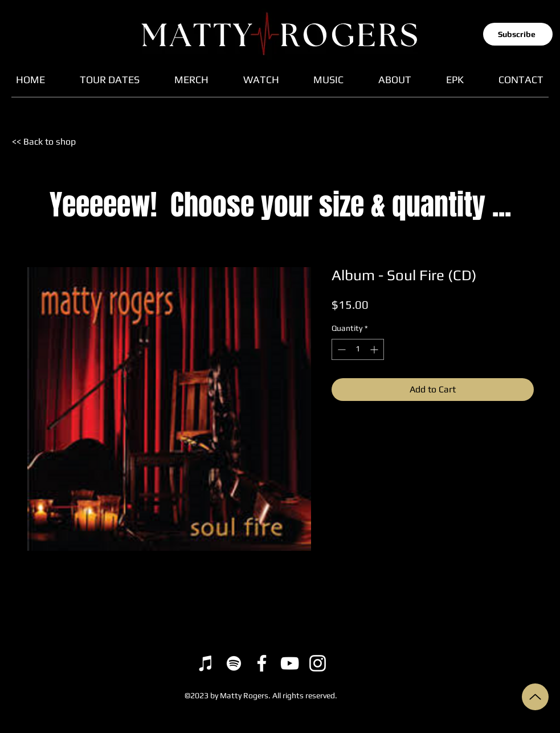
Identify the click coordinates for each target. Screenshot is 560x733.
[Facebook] (262, 663)
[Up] (535, 697)
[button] (518, 34)
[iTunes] (206, 663)
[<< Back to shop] (51, 142)
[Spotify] (234, 663)
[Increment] (375, 349)
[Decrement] (340, 349)
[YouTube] (290, 663)
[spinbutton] (358, 349)
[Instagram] (318, 663)
